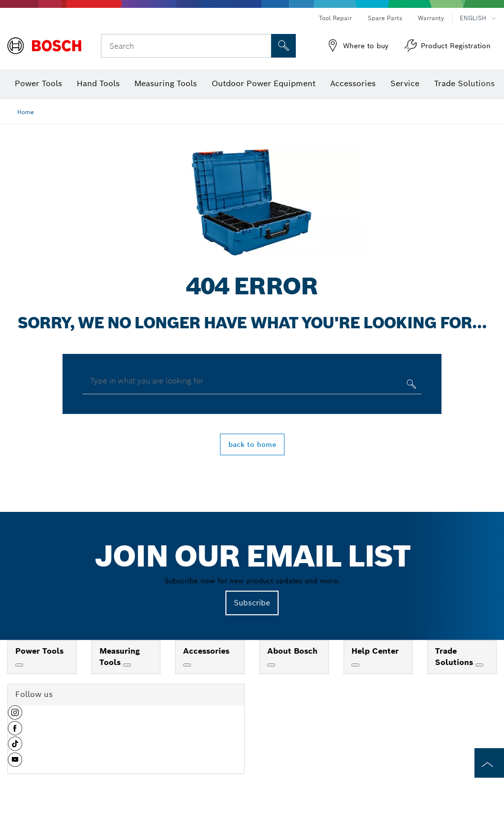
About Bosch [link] (292, 651)
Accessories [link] (206, 651)
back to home (252, 444)
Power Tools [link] (39, 651)
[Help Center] (355, 665)
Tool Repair (335, 18)
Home (26, 112)
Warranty (431, 18)
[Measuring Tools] (127, 665)
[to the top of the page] (489, 763)
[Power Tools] (19, 665)
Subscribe (252, 603)
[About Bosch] (271, 665)
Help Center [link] (375, 651)
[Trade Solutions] (479, 665)
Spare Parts (385, 18)
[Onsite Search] (283, 46)
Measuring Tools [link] (120, 657)
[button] (15, 716)
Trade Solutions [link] (455, 657)
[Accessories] (187, 665)
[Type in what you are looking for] (410, 386)
